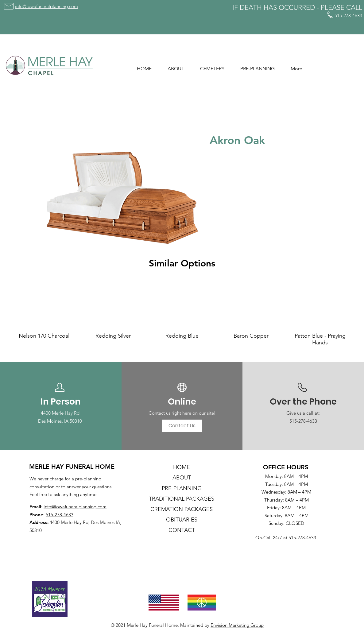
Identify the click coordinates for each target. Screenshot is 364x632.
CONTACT (182, 530)
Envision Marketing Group (237, 625)
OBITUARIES (182, 520)
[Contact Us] (182, 426)
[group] (182, 313)
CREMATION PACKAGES (182, 509)
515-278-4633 (60, 515)
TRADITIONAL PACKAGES (182, 499)
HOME (182, 467)
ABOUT (182, 478)
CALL (354, 8)
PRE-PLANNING (182, 488)
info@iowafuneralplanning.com (75, 507)
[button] (176, 66)
